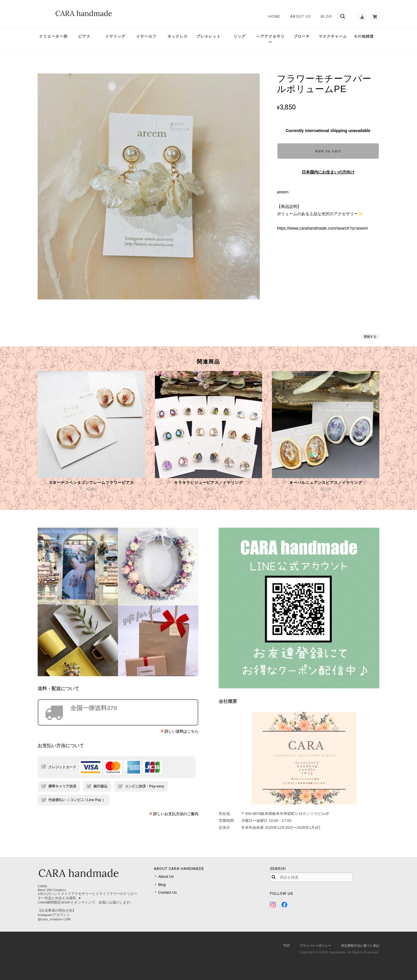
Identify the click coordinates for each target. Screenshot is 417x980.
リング (239, 36)
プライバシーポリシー (315, 946)
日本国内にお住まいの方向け (328, 172)
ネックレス (178, 36)
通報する (370, 337)
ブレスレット (209, 36)
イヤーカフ (146, 36)
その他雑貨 (364, 36)
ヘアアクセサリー (270, 39)
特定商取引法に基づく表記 (360, 946)
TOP (286, 946)
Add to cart (328, 151)
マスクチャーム (333, 36)
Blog (324, 16)
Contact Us (167, 892)
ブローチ (302, 36)
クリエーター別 (53, 36)
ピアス (84, 36)
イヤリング (115, 36)
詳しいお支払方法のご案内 (176, 814)
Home (272, 16)
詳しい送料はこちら (181, 731)
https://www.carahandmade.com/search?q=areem (322, 228)
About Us (299, 16)
